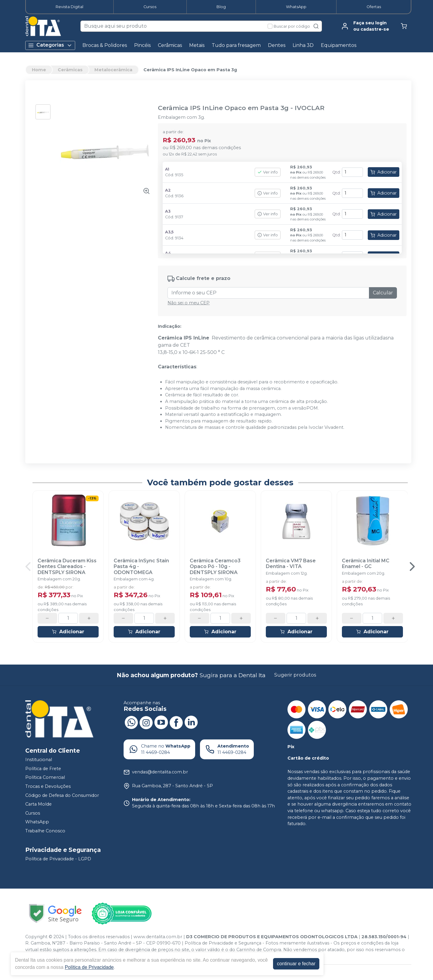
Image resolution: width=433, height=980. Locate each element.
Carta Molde (38, 804)
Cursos (150, 7)
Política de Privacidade (89, 967)
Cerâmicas (170, 45)
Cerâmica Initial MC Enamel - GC (366, 564)
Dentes (277, 45)
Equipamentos (339, 45)
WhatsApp (296, 7)
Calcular (383, 293)
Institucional (39, 760)
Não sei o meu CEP (189, 303)
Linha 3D (303, 45)
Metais (197, 45)
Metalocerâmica (113, 70)
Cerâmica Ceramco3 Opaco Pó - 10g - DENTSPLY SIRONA (215, 566)
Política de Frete (43, 769)
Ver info (268, 172)
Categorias (50, 45)
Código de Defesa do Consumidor (62, 795)
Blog (221, 7)
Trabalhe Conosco (45, 831)
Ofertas (374, 7)
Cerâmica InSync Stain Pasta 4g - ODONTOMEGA (141, 566)
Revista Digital (69, 7)
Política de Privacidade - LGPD (58, 859)
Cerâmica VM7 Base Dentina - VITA (291, 564)
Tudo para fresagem (236, 45)
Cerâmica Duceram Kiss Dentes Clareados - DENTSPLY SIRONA (67, 566)
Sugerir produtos (295, 675)
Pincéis (142, 45)
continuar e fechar (296, 964)
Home (39, 70)
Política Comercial (45, 778)
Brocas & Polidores (105, 45)
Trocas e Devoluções (48, 786)
